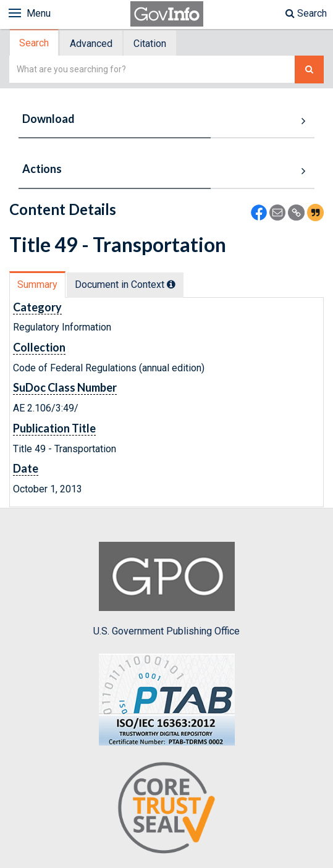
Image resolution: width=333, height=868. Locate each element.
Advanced (91, 44)
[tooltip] (171, 284)
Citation (150, 44)
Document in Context (125, 284)
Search (306, 13)
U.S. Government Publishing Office (166, 589)
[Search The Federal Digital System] (309, 70)
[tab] (35, 43)
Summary (37, 284)
